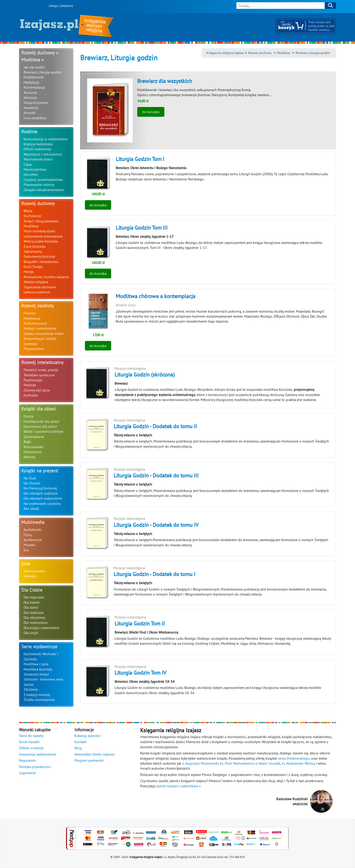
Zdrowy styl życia (37, 390)
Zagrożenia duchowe (40, 287)
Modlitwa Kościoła (38, 669)
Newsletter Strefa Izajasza (94, 754)
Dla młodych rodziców (41, 493)
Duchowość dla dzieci (40, 426)
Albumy (29, 457)
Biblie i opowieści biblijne (43, 431)
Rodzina (29, 132)
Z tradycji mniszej (37, 695)
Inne (26, 564)
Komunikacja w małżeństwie (46, 139)
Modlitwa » (32, 60)
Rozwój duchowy (38, 203)
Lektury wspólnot (37, 292)
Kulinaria (31, 395)
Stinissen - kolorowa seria (43, 679)
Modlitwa (31, 226)
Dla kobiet (31, 602)
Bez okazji (31, 508)
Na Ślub (30, 478)
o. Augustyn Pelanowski (200, 763)
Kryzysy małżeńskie (38, 144)
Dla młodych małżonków (43, 498)
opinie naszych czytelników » (178, 786)
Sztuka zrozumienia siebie (44, 333)
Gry (26, 550)
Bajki (27, 442)
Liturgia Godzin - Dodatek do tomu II (155, 426)
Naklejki (30, 576)
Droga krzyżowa (36, 102)
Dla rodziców (34, 613)
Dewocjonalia (34, 571)
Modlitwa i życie (36, 664)
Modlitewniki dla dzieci (42, 421)
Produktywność (35, 323)
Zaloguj (53, 6)
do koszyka (151, 112)
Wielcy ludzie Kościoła (41, 241)
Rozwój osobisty (38, 306)
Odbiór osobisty (31, 748)
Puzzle (29, 416)
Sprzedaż (31, 344)
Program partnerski (89, 760)
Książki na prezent (40, 471)
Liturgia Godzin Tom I (140, 159)
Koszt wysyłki (29, 742)
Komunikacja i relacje (40, 338)
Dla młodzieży (34, 618)
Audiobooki (32, 530)
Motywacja (32, 318)
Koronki (30, 113)
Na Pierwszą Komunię (40, 488)
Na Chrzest (32, 483)
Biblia (28, 211)
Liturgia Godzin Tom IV (140, 673)
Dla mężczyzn (34, 597)
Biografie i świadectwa (41, 262)
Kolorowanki (33, 447)
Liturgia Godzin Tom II (140, 624)
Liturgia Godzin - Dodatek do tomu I (155, 574)
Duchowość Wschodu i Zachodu (41, 656)
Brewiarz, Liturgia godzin (43, 72)
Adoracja (30, 97)
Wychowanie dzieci (38, 159)
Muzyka (29, 545)
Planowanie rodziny (39, 185)
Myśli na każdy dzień (39, 231)
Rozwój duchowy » (40, 53)
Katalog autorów (88, 736)
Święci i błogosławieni (41, 221)
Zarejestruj (66, 6)
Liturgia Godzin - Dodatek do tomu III (156, 475)
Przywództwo (34, 349)
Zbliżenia (31, 689)
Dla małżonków (36, 622)
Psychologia (33, 380)
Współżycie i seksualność (43, 154)
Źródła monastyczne (39, 700)
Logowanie (28, 773)
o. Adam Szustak (268, 763)
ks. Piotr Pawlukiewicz (237, 763)
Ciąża (28, 164)
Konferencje (33, 540)
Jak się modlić (34, 67)
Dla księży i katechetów (41, 628)
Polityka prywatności (35, 767)
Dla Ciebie (32, 590)
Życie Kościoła (35, 246)
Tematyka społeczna (39, 375)
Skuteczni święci (36, 674)
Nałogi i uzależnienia (40, 328)
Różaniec (30, 92)
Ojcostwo (31, 174)
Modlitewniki (34, 77)
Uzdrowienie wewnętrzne (43, 236)
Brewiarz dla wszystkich (165, 81)
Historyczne (32, 452)
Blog (78, 748)
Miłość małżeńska (37, 149)
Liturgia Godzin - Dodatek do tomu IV (156, 525)
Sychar (29, 684)
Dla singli (31, 633)
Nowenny (31, 108)
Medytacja (31, 82)
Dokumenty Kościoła (39, 256)
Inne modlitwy (35, 118)
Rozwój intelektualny (42, 362)
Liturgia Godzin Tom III (142, 228)
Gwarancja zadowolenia (37, 754)
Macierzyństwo (35, 169)
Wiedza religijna (36, 282)
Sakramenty (33, 251)
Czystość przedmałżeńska (43, 180)
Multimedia (33, 522)
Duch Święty (33, 267)
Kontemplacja (34, 87)
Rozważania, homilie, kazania (46, 277)
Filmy (28, 535)
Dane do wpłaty (31, 736)
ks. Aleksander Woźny (298, 763)
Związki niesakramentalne (44, 190)
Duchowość (32, 216)
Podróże (30, 385)
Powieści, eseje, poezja (41, 370)
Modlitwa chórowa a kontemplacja (156, 296)
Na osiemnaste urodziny (42, 503)
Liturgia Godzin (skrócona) (145, 375)
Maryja (29, 272)
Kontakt (80, 742)
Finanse (30, 313)
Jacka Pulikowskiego (294, 758)
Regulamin (27, 760)
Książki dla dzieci (39, 409)
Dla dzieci (31, 607)
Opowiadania (34, 437)
